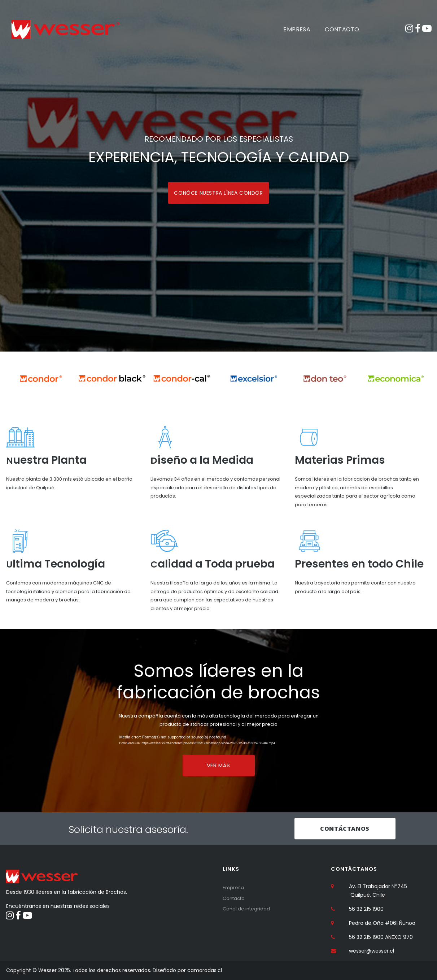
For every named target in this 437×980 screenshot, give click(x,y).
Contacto (235, 897)
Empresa (234, 887)
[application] (219, 742)
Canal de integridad (248, 908)
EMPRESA (297, 29)
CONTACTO (342, 29)
